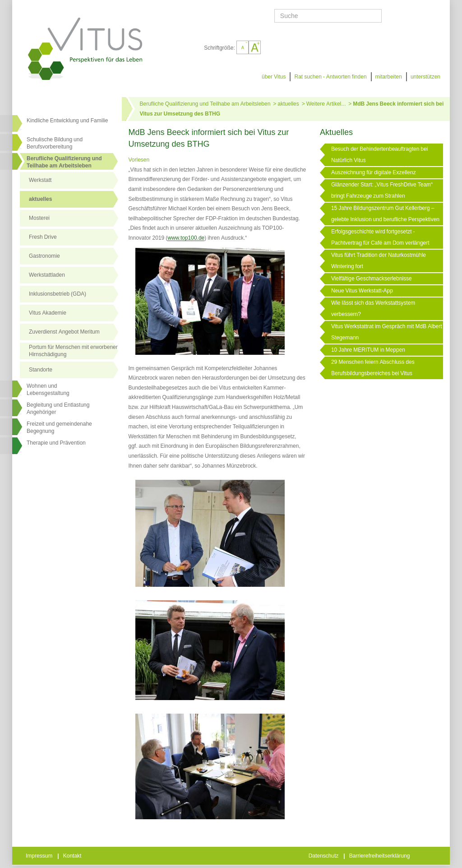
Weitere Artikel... (326, 104)
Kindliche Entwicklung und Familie (67, 121)
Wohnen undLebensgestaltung (48, 390)
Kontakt (73, 856)
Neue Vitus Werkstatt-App (362, 291)
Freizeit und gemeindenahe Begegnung (59, 427)
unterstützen (425, 77)
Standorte (41, 370)
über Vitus (274, 77)
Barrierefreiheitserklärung (380, 856)
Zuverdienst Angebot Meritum (64, 332)
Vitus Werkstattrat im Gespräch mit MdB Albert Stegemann (387, 332)
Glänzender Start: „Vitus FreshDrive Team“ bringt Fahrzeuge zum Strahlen (382, 190)
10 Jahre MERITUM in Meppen (368, 350)
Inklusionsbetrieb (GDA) (58, 294)
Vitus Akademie (48, 313)
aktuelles (40, 199)
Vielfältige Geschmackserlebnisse (372, 279)
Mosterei (39, 218)
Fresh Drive (43, 237)
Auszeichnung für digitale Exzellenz (374, 172)
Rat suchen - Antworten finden (330, 77)
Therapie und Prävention (56, 443)
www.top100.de (186, 238)
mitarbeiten (389, 77)
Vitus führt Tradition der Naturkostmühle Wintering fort (379, 261)
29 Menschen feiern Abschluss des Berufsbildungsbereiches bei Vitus (373, 368)
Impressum (40, 856)
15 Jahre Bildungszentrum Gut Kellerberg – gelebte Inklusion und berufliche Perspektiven (385, 214)
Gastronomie (44, 256)
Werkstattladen (47, 275)
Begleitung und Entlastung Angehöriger (58, 408)
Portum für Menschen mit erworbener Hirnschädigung (73, 351)
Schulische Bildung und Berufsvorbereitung (55, 143)
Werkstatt (40, 180)
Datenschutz (324, 856)
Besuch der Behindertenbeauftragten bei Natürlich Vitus (380, 155)
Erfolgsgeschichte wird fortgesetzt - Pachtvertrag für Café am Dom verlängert (380, 237)
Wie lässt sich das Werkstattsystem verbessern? (373, 309)
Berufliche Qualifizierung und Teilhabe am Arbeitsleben (64, 162)
